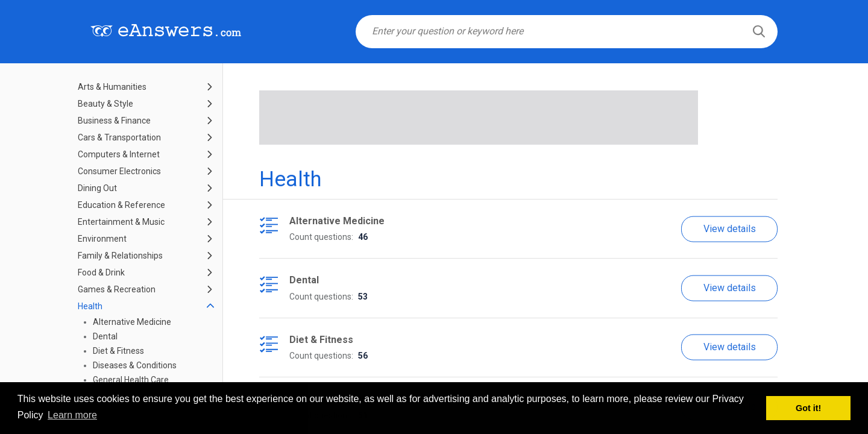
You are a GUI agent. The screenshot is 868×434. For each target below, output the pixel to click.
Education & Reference (121, 205)
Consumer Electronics (119, 171)
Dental (105, 336)
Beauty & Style (105, 104)
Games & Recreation (117, 289)
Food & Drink (101, 272)
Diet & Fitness (118, 351)
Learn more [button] (72, 415)
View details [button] (730, 228)
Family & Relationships (120, 256)
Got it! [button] (808, 408)
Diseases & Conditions (135, 365)
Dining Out (97, 188)
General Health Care (131, 380)
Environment (102, 239)
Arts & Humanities (112, 87)
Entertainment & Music (121, 222)
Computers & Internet (119, 154)
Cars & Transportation (119, 137)
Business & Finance (114, 121)
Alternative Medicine (132, 322)
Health (90, 306)
